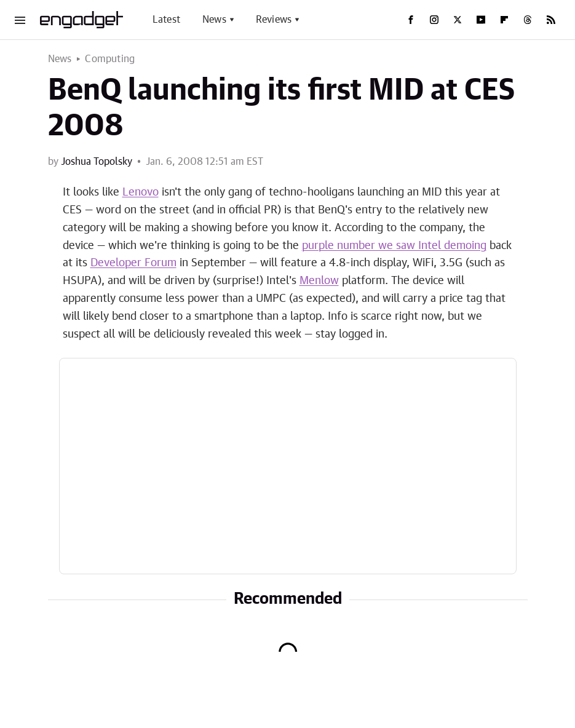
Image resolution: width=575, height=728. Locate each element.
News (214, 20)
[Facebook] (411, 20)
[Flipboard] (504, 20)
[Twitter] (458, 20)
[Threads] (528, 20)
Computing (110, 59)
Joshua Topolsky (97, 162)
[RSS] (551, 20)
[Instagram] (434, 20)
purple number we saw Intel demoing (394, 246)
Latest (166, 20)
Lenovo (141, 192)
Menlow (319, 281)
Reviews (274, 20)
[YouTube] (481, 20)
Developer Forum (133, 263)
